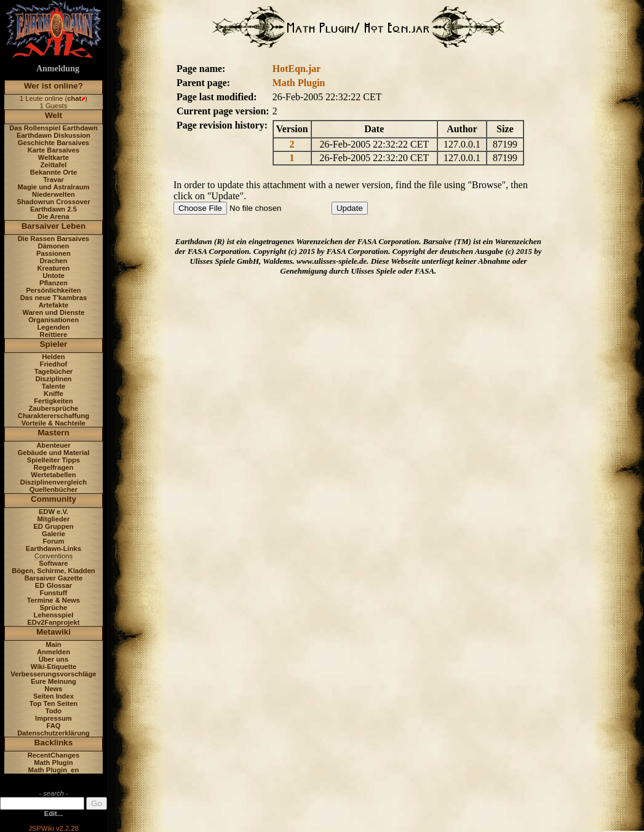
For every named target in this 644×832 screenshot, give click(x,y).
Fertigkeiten (53, 401)
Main (53, 644)
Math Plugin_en (54, 770)
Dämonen (53, 246)
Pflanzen (54, 283)
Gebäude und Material (54, 453)
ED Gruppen (53, 526)
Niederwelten (54, 194)
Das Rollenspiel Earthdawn (54, 128)
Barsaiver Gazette (54, 578)
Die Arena (54, 216)
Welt (54, 115)
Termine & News (54, 600)
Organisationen (54, 320)
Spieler (54, 344)
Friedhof (54, 364)
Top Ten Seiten (54, 703)
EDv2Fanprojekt (53, 622)
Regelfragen (54, 467)
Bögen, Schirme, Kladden (54, 571)
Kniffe (54, 394)
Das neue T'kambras (54, 298)
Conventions (54, 556)
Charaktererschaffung (54, 416)
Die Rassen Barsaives (54, 239)
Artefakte (54, 305)
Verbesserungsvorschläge (53, 674)
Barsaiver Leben (54, 226)
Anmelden (54, 652)
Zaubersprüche (54, 408)
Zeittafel (53, 165)
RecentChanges (54, 755)
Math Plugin (53, 763)
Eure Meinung (54, 681)
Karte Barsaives (54, 150)
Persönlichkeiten (54, 290)
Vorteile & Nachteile (54, 423)
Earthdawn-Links (54, 549)
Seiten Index (54, 696)
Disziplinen (53, 379)
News (53, 689)
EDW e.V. (54, 512)
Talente (54, 386)
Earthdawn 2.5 (54, 209)
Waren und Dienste (53, 312)
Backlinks (54, 743)
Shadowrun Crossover (53, 202)
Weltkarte (54, 157)
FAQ (53, 726)
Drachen (54, 261)
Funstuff (54, 593)
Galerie (54, 534)
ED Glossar (54, 585)
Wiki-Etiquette (54, 667)
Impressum (54, 718)
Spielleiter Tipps (54, 460)
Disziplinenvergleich (54, 482)
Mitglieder (54, 519)
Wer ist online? (54, 86)
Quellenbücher (54, 489)
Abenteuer (53, 445)
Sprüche (54, 608)
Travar (54, 180)
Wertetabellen (53, 475)
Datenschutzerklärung (54, 733)
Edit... (54, 814)
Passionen (54, 253)
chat (74, 98)
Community (54, 499)
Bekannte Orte (54, 172)
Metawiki (54, 632)
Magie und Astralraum (53, 187)
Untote (53, 275)
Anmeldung (58, 69)
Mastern (54, 433)
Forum (54, 541)
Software (53, 563)
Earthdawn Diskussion (54, 135)
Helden (53, 357)
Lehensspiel (54, 615)
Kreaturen (54, 268)
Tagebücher (54, 371)
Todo (54, 711)
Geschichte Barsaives (54, 143)
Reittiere (54, 335)
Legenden (54, 327)
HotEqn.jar (297, 69)
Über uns (54, 659)
